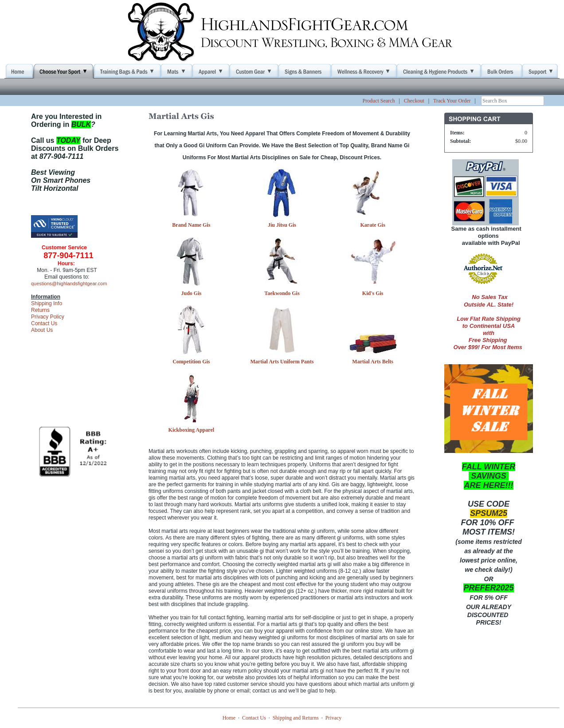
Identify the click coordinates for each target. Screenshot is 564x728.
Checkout (414, 101)
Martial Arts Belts (373, 362)
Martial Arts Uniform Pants (282, 362)
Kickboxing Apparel (191, 430)
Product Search (378, 101)
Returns (40, 310)
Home (229, 718)
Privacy (334, 718)
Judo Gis (191, 293)
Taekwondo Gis (282, 293)
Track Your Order (452, 101)
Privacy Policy (48, 317)
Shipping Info (47, 303)
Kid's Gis (373, 293)
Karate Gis (372, 225)
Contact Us (44, 323)
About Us (42, 330)
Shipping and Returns (296, 718)
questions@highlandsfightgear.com (69, 283)
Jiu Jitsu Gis (282, 225)
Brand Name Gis (191, 225)
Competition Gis (191, 362)
